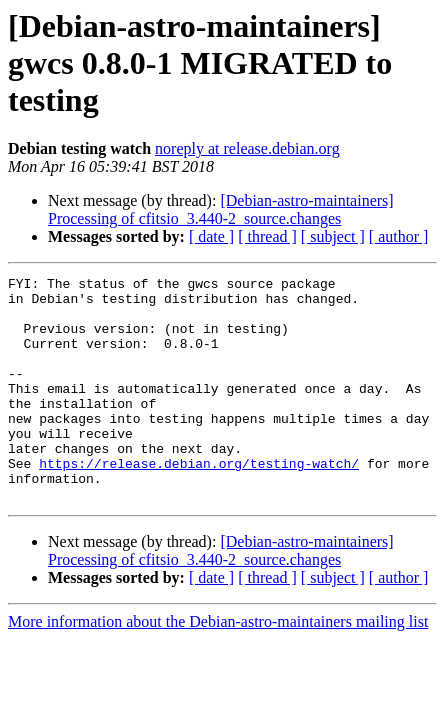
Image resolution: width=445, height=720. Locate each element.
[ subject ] (333, 236)
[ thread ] (267, 236)
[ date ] (211, 236)
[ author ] (399, 236)
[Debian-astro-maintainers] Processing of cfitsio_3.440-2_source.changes (221, 209)
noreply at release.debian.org (247, 148)
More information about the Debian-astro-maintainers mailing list (218, 666)
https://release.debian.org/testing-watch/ (199, 502)
